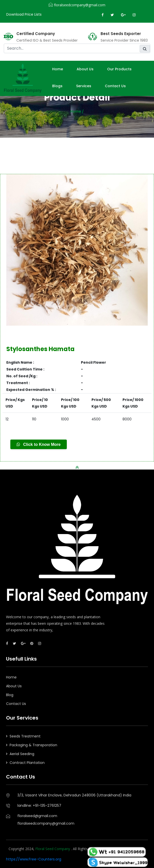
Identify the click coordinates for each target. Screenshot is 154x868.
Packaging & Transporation (33, 745)
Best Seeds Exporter (121, 34)
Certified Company (36, 34)
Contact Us (115, 86)
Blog (10, 695)
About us (85, 69)
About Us (14, 686)
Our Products (119, 69)
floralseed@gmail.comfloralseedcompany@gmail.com (46, 820)
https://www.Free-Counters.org (34, 859)
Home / (77, 111)
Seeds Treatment (25, 736)
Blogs (57, 86)
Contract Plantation (27, 763)
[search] (77, 48)
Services (84, 86)
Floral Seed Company (53, 849)
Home (58, 69)
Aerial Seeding (22, 754)
